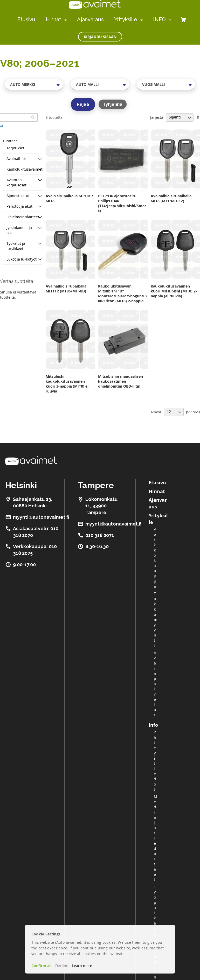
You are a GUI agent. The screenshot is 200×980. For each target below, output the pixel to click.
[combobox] (34, 85)
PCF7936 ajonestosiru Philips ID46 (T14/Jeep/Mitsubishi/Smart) (122, 203)
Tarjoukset (15, 148)
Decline (62, 966)
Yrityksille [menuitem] (126, 19)
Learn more (82, 966)
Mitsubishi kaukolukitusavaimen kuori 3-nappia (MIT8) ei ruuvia (67, 384)
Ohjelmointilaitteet (23, 217)
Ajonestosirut (18, 196)
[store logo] (95, 4)
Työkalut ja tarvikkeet (16, 246)
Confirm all (41, 966)
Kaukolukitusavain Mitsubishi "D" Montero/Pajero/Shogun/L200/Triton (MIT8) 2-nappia (123, 293)
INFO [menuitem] (159, 19)
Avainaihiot (16, 159)
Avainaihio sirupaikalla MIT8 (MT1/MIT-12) (171, 198)
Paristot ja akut (19, 206)
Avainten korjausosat (16, 182)
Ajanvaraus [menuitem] (90, 19)
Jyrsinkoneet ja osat (19, 230)
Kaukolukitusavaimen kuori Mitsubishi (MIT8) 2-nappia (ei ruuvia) (174, 291)
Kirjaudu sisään (100, 37)
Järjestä (157, 117)
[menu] (94, 20)
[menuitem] (64, 20)
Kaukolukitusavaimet (25, 169)
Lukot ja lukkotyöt (22, 259)
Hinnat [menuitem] (53, 19)
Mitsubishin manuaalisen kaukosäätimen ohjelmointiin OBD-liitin (120, 381)
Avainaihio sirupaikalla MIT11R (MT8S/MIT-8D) (66, 289)
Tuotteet (10, 141)
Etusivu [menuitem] (26, 19)
